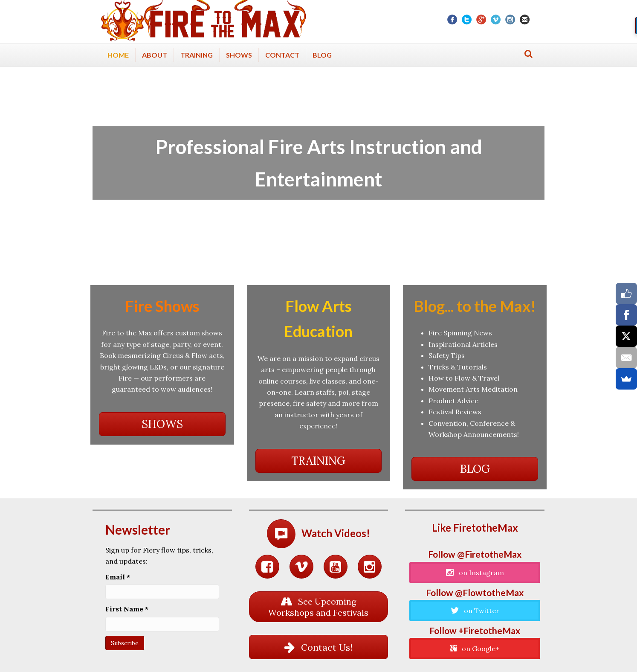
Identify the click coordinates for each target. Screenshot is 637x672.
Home (118, 55)
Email (118, 577)
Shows (239, 55)
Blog (322, 55)
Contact (282, 55)
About (155, 55)
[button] (162, 424)
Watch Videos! (336, 533)
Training (197, 55)
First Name (127, 609)
